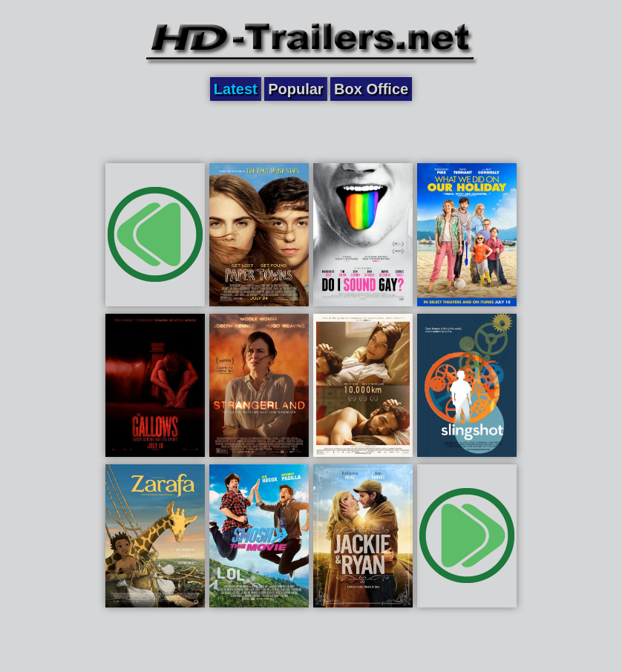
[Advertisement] (311, 131)
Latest (236, 89)
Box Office (371, 89)
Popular (295, 89)
